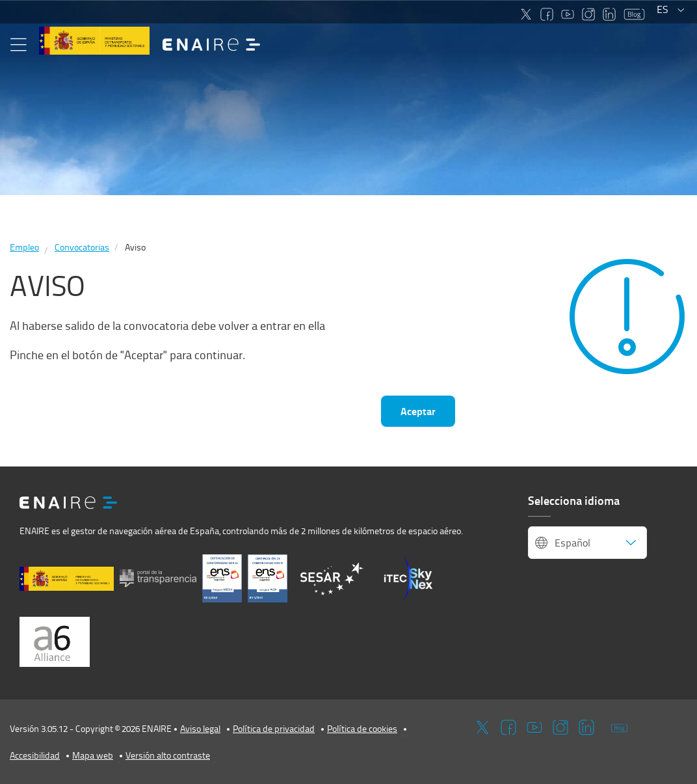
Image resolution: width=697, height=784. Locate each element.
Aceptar (418, 411)
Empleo (24, 247)
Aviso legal (200, 728)
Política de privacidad (274, 728)
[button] (18, 45)
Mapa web (93, 755)
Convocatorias (82, 247)
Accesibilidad (35, 755)
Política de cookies (362, 728)
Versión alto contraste (168, 755)
